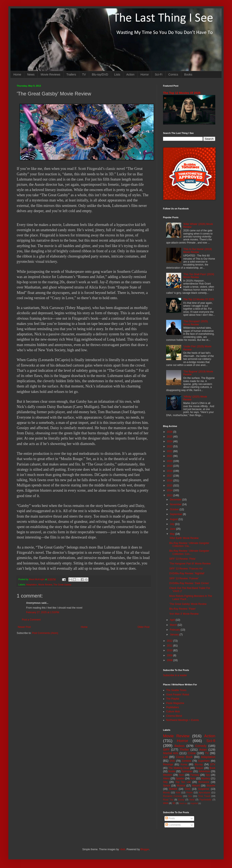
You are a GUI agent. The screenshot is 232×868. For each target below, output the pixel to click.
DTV (213, 764)
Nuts (193, 778)
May (173, 534)
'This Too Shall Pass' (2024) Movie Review (199, 276)
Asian (203, 750)
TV (84, 74)
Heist (192, 800)
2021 (170, 456)
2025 (170, 437)
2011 (170, 646)
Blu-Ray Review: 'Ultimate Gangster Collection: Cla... (189, 545)
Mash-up (183, 803)
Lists (117, 74)
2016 (170, 481)
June (173, 529)
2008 (170, 660)
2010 (170, 650)
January (175, 635)
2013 (170, 495)
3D (174, 803)
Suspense (204, 789)
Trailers (71, 74)
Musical (181, 786)
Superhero (204, 761)
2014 (170, 490)
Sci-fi (211, 741)
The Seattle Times (176, 690)
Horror (145, 74)
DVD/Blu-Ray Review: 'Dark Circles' (189, 583)
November (176, 504)
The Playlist (173, 699)
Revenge (168, 764)
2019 (170, 466)
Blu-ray (199, 764)
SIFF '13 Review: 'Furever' (184, 578)
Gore (188, 789)
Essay (181, 800)
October (175, 509)
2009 (170, 655)
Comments (173, 825)
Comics (173, 74)
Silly (165, 782)
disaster (211, 786)
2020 (170, 461)
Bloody (166, 792)
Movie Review (45, 585)
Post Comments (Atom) (45, 633)
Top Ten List (183, 782)
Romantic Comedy (173, 796)
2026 (170, 432)
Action (130, 74)
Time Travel (204, 796)
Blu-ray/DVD (100, 74)
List (165, 757)
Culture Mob (173, 712)
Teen (181, 775)
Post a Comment (31, 620)
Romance (204, 782)
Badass (180, 746)
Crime (192, 753)
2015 (170, 486)
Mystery (206, 778)
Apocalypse (204, 792)
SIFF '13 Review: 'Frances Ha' (186, 569)
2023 (170, 446)
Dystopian (187, 771)
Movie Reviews (50, 74)
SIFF (166, 750)
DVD (172, 761)
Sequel (199, 768)
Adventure (204, 771)
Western (168, 775)
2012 (170, 641)
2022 (170, 451)
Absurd (196, 786)
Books (188, 74)
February (175, 630)
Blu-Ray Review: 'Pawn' (183, 609)
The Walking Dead (179, 768)
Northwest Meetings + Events (182, 720)
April (173, 620)
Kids (178, 792)
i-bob (122, 849)
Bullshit (173, 789)
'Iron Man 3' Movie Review (184, 614)
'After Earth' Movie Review (184, 538)
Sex (190, 796)
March (174, 625)
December (176, 500)
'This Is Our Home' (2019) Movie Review (198, 251)
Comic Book (184, 757)
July (173, 524)
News (31, 74)
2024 (170, 441)
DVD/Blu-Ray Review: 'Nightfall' (187, 573)
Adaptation (32, 585)
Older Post (143, 627)
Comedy (201, 746)
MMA (166, 803)
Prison (189, 792)
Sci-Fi (159, 74)
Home (17, 74)
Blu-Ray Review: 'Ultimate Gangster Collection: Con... (189, 552)
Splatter (180, 778)
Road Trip (168, 800)
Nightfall (194, 803)
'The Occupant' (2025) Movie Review (196, 323)
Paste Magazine (175, 703)
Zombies (186, 761)
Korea (184, 764)
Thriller (184, 750)
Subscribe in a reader (175, 675)
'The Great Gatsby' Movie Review (188, 604)
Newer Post (24, 627)
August (174, 519)
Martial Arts (171, 753)
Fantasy (195, 775)
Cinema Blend (174, 716)
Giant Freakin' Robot (178, 695)
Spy (208, 775)
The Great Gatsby (62, 585)
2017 (170, 476)
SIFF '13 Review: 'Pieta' (182, 559)
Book (212, 768)
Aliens (166, 778)
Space (167, 786)
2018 (170, 471)
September (176, 514)
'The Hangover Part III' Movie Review (190, 564)
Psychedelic (205, 800)
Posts (170, 818)
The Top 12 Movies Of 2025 (182, 93)
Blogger (145, 849)
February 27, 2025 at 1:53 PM (43, 612)
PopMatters (173, 707)
